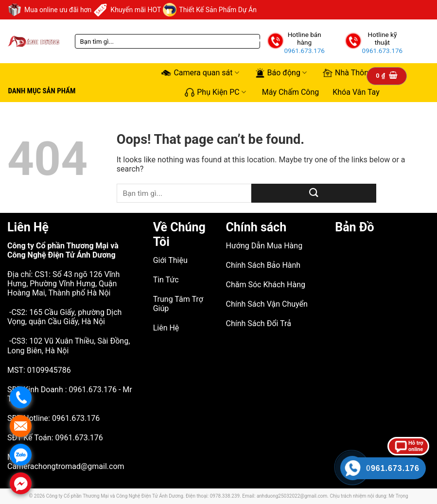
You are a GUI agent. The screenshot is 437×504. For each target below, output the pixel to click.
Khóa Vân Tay (356, 92)
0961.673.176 (304, 51)
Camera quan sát (200, 73)
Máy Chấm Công (290, 92)
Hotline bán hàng (305, 38)
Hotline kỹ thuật (382, 38)
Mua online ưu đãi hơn (49, 10)
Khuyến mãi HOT (127, 10)
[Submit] (314, 193)
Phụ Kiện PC (215, 92)
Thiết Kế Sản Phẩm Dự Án (210, 10)
